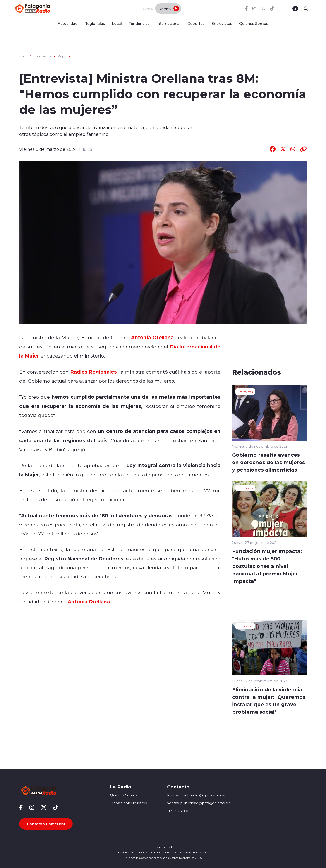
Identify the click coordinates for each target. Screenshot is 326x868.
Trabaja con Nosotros (128, 803)
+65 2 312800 (178, 811)
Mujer (62, 56)
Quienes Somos (254, 23)
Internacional (168, 23)
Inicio (23, 56)
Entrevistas (222, 23)
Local (117, 23)
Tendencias (139, 23)
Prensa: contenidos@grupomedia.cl (198, 795)
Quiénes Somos (123, 795)
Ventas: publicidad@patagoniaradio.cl (199, 803)
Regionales (95, 23)
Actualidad (68, 23)
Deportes (196, 23)
